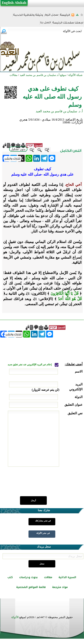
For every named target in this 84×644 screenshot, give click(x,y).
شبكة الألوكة (75, 75)
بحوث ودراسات (28, 577)
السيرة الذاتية (67, 577)
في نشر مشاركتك (43, 521)
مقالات (48, 577)
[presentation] (50, 484)
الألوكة (15, 617)
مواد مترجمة (60, 587)
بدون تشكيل (18, 149)
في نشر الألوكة (43, 533)
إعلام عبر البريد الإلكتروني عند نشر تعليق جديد (30, 365)
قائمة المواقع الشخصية (31, 587)
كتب (10, 577)
